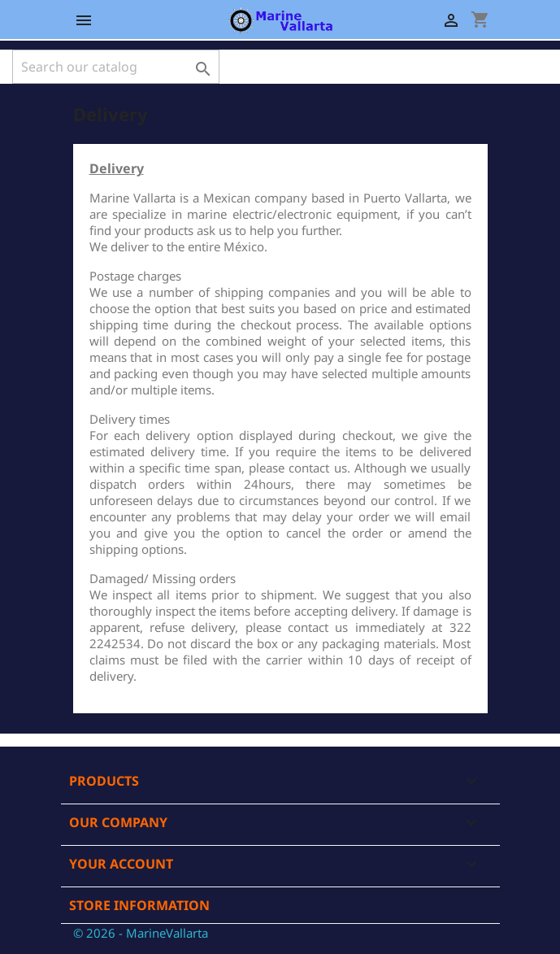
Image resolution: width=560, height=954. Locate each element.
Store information (139, 905)
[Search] (116, 67)
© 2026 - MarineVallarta (141, 933)
